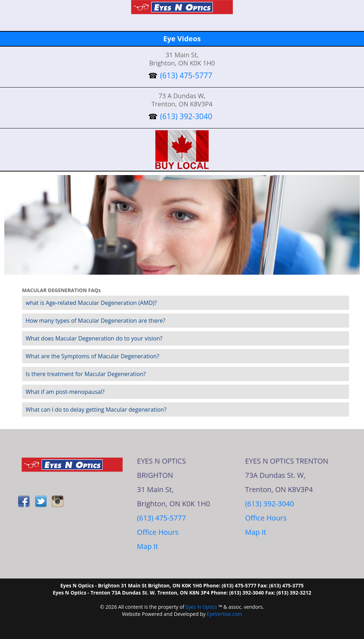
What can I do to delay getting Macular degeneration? (96, 410)
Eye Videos (182, 39)
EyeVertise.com (224, 614)
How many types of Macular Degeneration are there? (95, 321)
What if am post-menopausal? (65, 392)
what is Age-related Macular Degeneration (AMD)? (91, 303)
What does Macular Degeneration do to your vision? (94, 338)
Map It (147, 546)
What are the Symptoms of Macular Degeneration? (92, 356)
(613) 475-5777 (161, 518)
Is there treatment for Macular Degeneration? (86, 374)
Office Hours (158, 532)
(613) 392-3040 (269, 504)
